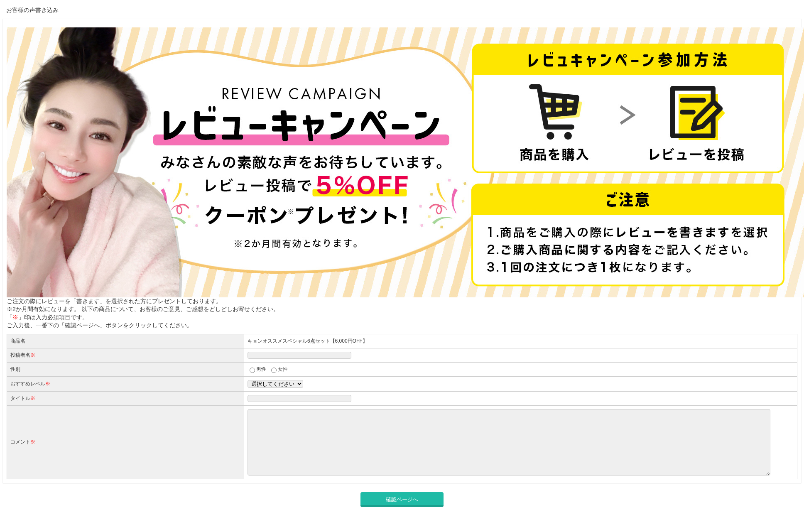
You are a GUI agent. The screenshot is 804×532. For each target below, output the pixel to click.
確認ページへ (402, 512)
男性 (261, 369)
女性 (283, 369)
